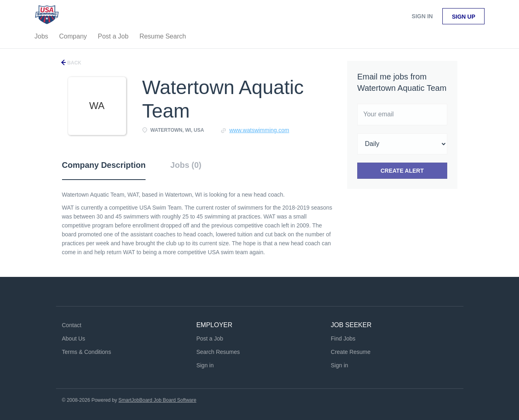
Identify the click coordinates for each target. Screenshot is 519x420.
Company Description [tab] (104, 165)
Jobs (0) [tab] (186, 165)
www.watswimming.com (259, 130)
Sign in (422, 16)
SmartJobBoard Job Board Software (157, 400)
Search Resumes (218, 352)
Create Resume (351, 352)
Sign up (463, 17)
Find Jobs (343, 339)
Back (74, 63)
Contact (72, 325)
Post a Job (210, 339)
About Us (74, 339)
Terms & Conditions (87, 352)
